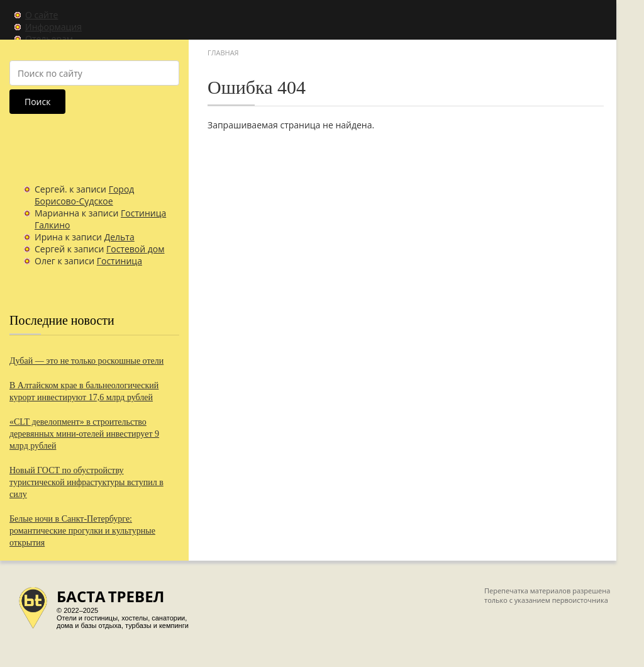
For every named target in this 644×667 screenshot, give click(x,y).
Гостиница (119, 261)
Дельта (119, 237)
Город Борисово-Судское (84, 195)
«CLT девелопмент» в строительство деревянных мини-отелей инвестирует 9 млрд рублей (84, 434)
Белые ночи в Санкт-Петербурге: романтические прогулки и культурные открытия (82, 531)
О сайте (42, 15)
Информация (53, 27)
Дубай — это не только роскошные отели (86, 361)
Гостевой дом (136, 249)
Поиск (37, 102)
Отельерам (49, 39)
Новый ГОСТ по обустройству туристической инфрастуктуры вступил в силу (86, 482)
